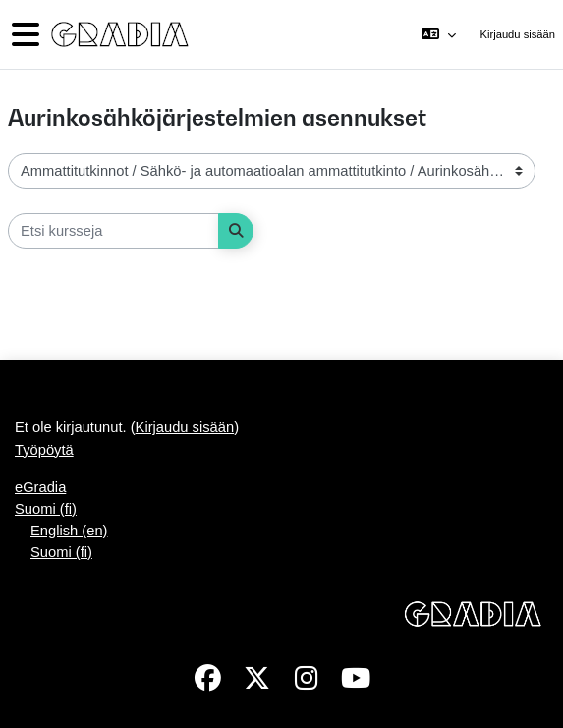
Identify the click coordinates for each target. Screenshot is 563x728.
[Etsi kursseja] (113, 231)
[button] (439, 34)
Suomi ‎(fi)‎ (46, 509)
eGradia (40, 487)
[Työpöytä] (118, 35)
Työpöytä (44, 450)
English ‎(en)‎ (69, 531)
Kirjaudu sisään (518, 34)
